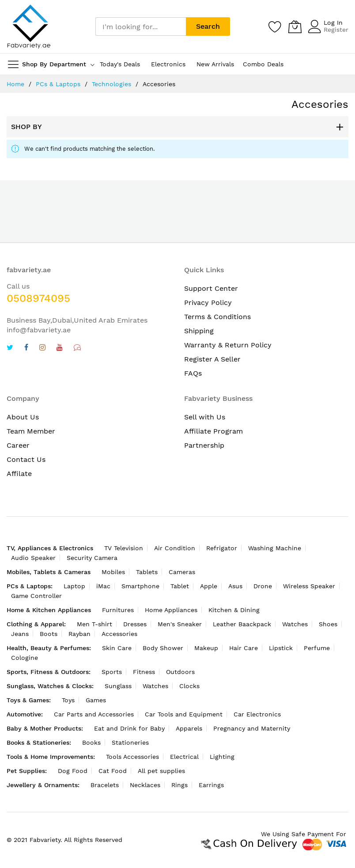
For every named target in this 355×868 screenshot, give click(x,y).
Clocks (189, 686)
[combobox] (141, 27)
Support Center (211, 288)
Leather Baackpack (242, 624)
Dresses (135, 624)
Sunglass (118, 686)
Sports (112, 672)
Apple (209, 586)
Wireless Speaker (309, 586)
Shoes (328, 624)
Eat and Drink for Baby (129, 728)
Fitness (144, 672)
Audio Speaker (33, 558)
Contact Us (26, 459)
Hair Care (244, 648)
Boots (49, 634)
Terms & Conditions (217, 317)
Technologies (111, 84)
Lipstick (281, 648)
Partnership (204, 445)
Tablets (147, 572)
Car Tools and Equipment (184, 714)
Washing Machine (275, 548)
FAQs (193, 373)
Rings (179, 785)
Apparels (189, 728)
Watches (295, 624)
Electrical (184, 757)
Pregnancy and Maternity (252, 728)
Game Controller (36, 596)
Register (336, 30)
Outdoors (180, 672)
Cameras (182, 572)
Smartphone (140, 586)
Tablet (180, 586)
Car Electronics (257, 714)
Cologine (25, 658)
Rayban (79, 634)
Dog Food (73, 771)
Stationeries (130, 742)
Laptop (74, 586)
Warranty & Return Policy (228, 345)
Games (96, 700)
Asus (235, 586)
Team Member (31, 431)
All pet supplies (161, 771)
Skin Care (117, 648)
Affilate (19, 474)
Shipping (199, 331)
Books (91, 742)
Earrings (211, 785)
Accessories (119, 634)
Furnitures (118, 610)
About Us (23, 417)
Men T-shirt (94, 624)
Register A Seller (212, 359)
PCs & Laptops (58, 84)
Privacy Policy (208, 303)
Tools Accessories (132, 757)
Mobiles (113, 572)
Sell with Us (205, 417)
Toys (68, 700)
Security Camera (92, 558)
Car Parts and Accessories (94, 714)
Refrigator (222, 548)
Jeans (20, 634)
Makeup (206, 648)
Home (15, 84)
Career (18, 445)
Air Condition (175, 548)
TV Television (124, 548)
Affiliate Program (213, 431)
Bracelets (105, 785)
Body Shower (163, 648)
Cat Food (113, 771)
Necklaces (145, 785)
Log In (333, 23)
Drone (263, 586)
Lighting (222, 757)
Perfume (317, 648)
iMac (103, 586)
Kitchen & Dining (234, 610)
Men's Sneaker (180, 624)
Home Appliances (171, 610)
